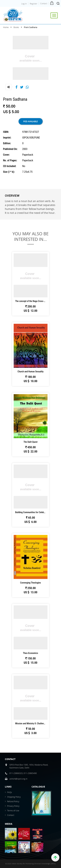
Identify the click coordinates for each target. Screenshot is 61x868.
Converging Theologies (31, 583)
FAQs (10, 792)
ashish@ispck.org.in (18, 779)
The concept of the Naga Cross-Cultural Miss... (31, 301)
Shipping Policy (14, 797)
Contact (44, 3)
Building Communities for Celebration (31, 512)
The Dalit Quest (30, 442)
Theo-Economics (30, 653)
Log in (24, 4)
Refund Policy (13, 801)
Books (16, 27)
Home (6, 27)
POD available (30, 121)
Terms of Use (13, 810)
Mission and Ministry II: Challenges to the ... (31, 723)
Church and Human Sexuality (31, 372)
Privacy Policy (13, 806)
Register (34, 4)
